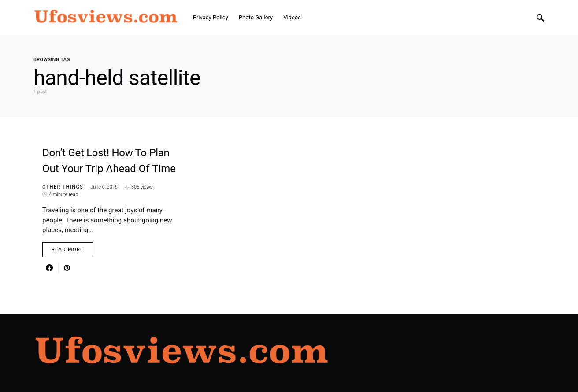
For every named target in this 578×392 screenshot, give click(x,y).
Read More (68, 250)
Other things (63, 187)
